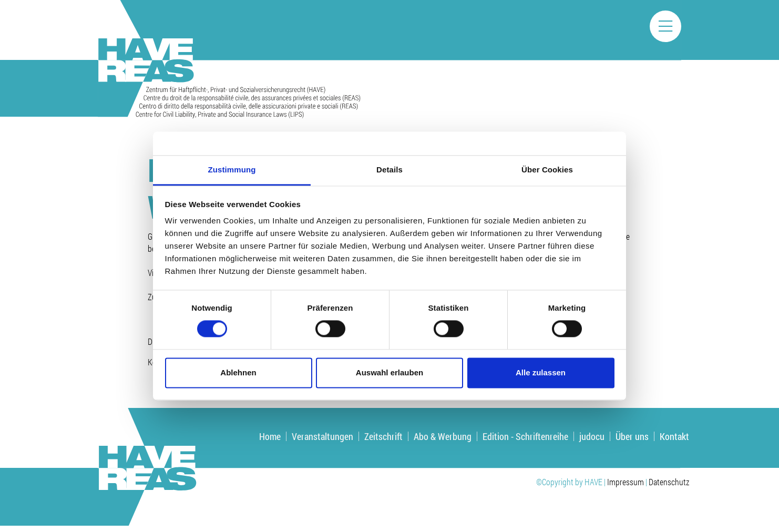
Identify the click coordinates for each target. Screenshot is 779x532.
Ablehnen (238, 372)
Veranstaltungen (322, 436)
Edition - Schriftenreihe (525, 436)
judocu (592, 436)
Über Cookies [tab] (547, 170)
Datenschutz (669, 482)
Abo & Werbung (443, 436)
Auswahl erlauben (389, 372)
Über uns (632, 436)
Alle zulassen (541, 372)
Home (270, 436)
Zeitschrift (383, 436)
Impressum (626, 482)
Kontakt (674, 436)
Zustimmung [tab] (232, 170)
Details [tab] (389, 170)
